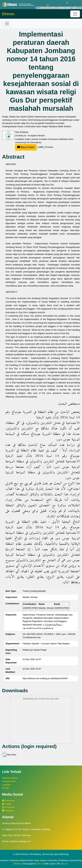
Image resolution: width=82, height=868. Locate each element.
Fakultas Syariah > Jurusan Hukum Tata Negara (46, 644)
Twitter (7, 804)
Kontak (6, 788)
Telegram (8, 811)
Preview (49, 147)
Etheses (8, 14)
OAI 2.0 (40, 864)
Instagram (8, 807)
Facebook (8, 801)
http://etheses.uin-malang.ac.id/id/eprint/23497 (45, 678)
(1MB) (30, 147)
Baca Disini (26, 147)
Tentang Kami (9, 781)
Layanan (6, 785)
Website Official (10, 778)
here (66, 864)
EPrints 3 (18, 864)
